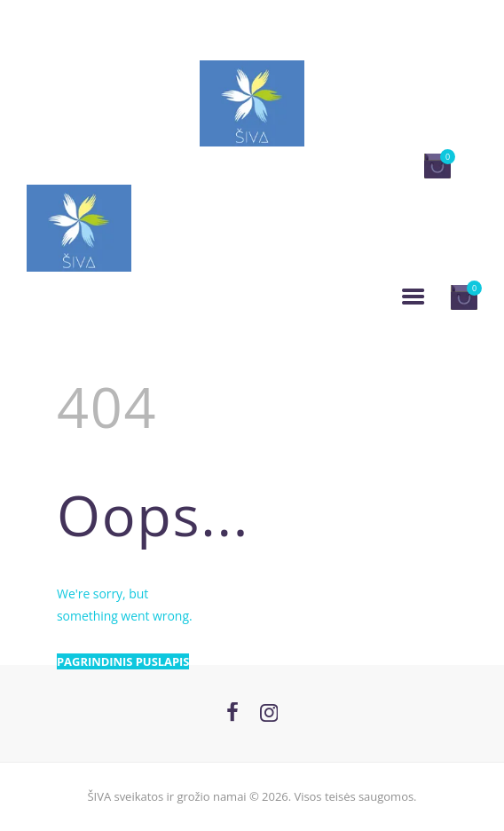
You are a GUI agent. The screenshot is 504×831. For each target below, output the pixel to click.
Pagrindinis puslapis (123, 661)
